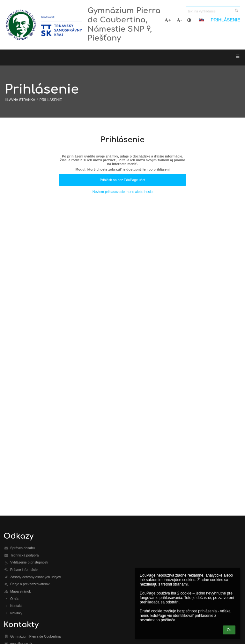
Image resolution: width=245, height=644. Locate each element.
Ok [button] (229, 630)
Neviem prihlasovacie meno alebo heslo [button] (122, 192)
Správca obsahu (22, 548)
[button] (201, 20)
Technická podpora (24, 555)
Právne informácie (24, 570)
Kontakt (16, 606)
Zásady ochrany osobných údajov (36, 577)
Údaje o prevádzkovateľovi (30, 584)
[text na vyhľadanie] (213, 11)
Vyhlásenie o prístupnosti (29, 562)
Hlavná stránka (20, 100)
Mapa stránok (21, 591)
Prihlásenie (225, 20)
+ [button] (168, 20)
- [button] (179, 20)
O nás (15, 599)
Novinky (16, 613)
